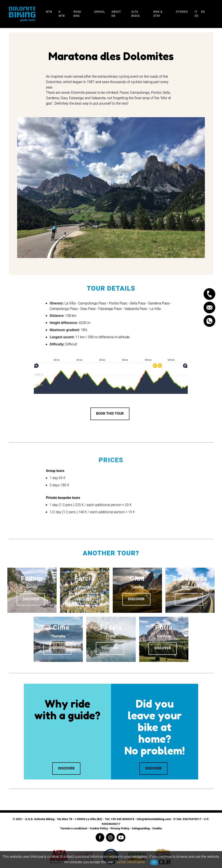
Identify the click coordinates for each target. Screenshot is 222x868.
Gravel (100, 12)
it (196, 12)
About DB (116, 14)
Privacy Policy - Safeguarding (130, 829)
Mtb (49, 12)
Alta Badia (136, 14)
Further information (130, 862)
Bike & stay (158, 14)
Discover (31, 599)
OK (154, 862)
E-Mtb (62, 14)
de (197, 16)
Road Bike (77, 14)
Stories (182, 12)
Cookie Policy (99, 829)
